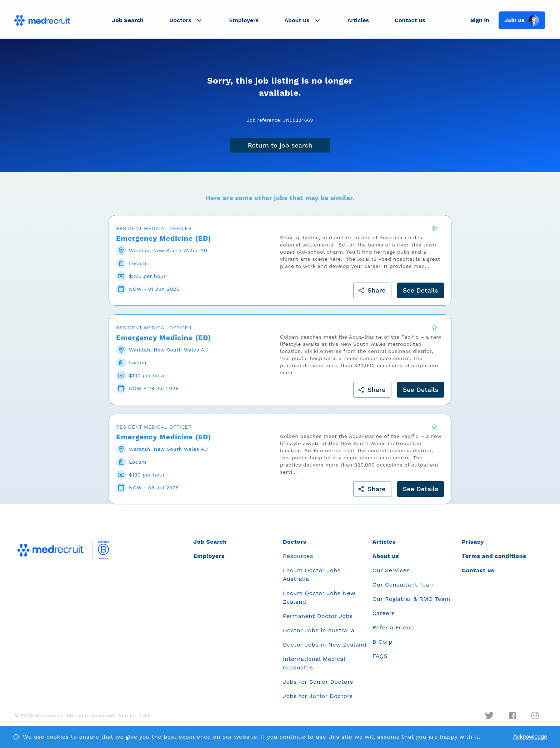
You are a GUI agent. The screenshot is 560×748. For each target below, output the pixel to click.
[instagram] (535, 720)
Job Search (128, 20)
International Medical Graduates (314, 668)
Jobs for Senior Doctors (318, 686)
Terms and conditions (494, 561)
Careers (384, 618)
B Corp (382, 646)
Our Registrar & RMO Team (411, 604)
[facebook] (512, 720)
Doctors (295, 546)
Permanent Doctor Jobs (318, 621)
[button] (186, 20)
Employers (244, 20)
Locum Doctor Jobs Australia (312, 579)
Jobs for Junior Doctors (318, 701)
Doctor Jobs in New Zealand (325, 649)
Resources (298, 561)
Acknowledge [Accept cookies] (530, 737)
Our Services (391, 575)
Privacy (473, 546)
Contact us (410, 20)
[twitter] (489, 720)
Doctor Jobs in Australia (319, 635)
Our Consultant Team (404, 589)
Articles (358, 20)
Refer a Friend (393, 632)
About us (386, 561)
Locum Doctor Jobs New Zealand (319, 602)
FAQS (380, 661)
